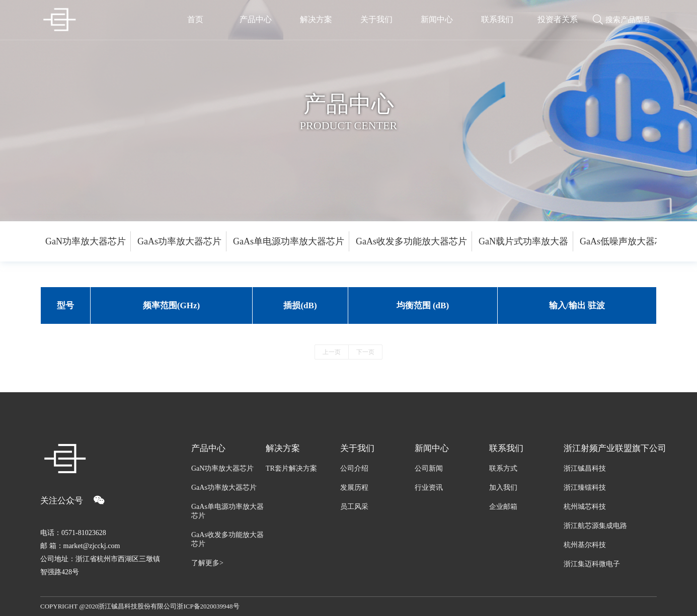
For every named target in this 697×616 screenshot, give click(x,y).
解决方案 (283, 448)
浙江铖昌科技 (585, 468)
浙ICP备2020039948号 (208, 606)
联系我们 (506, 448)
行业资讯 (429, 488)
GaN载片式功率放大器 (523, 241)
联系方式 (503, 468)
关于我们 (357, 448)
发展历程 (354, 488)
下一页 (365, 352)
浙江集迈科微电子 (592, 564)
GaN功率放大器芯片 (86, 241)
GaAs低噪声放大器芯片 (626, 241)
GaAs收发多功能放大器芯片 (411, 241)
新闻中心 (432, 448)
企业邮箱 (503, 507)
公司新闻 (429, 468)
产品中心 (208, 448)
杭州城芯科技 (585, 507)
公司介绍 (354, 468)
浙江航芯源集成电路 (595, 526)
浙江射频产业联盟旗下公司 (610, 448)
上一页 (332, 352)
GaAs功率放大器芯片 (179, 241)
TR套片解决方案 (291, 468)
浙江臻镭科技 (585, 488)
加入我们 (503, 488)
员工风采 (354, 507)
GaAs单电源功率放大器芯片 (289, 241)
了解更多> (207, 563)
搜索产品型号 (628, 20)
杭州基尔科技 (585, 545)
